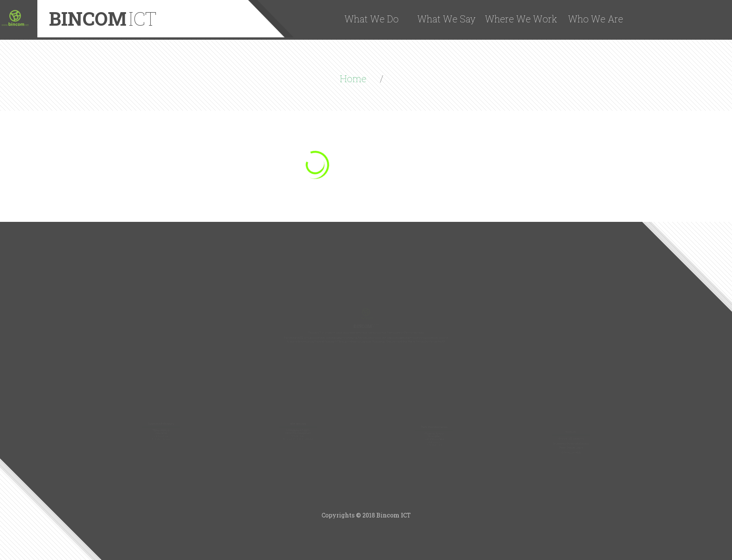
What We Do (372, 19)
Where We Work (521, 19)
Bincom (103, 18)
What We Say (447, 19)
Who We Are (596, 19)
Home (354, 78)
